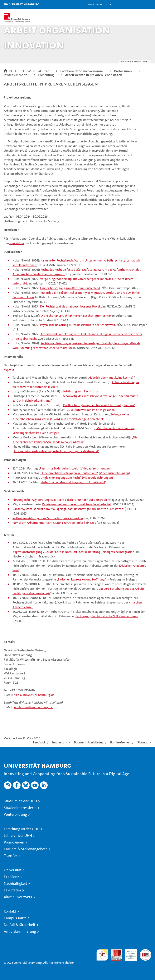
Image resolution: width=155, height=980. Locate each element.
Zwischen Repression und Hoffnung (81, 579)
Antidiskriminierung (20, 931)
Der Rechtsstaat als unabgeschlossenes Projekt (71, 306)
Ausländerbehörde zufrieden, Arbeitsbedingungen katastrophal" (56, 451)
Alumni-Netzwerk (18, 897)
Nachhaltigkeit (15, 883)
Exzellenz (11, 877)
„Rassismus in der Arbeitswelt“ (59, 468)
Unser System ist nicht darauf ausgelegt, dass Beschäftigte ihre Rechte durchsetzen (68, 509)
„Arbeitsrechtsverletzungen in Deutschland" (69, 473)
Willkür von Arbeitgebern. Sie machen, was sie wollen (48, 518)
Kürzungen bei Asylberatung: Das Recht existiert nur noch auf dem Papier (61, 500)
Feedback (39, 742)
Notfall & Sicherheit (20, 925)
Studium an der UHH (20, 801)
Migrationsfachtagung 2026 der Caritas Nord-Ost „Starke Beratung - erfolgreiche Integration (73, 552)
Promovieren (14, 842)
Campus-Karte (15, 918)
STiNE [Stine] (109, 4)
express (9, 370)
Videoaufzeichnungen (95, 468)
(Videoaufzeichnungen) (97, 478)
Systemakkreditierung (145, 951)
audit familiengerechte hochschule (102, 955)
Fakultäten (12, 890)
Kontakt (10, 911)
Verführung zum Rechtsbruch (81, 391)
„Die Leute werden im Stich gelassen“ (92, 410)
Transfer (10, 856)
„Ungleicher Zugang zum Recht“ (60, 478)
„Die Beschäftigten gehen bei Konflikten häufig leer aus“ (99, 405)
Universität (13, 870)
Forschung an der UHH (22, 829)
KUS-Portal (95, 4)
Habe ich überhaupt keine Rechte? (111, 378)
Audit (114, 951)
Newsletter (17, 243)
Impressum (60, 742)
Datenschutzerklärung (89, 742)
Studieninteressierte (20, 808)
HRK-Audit (129, 953)
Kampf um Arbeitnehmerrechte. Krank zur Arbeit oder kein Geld (54, 523)
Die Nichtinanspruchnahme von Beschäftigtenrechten (76, 316)
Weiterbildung (15, 814)
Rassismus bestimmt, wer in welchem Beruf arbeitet (77, 504)
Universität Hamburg (22, 4)
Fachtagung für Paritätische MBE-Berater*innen (107, 616)
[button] (140, 4)
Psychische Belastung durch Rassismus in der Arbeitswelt (78, 325)
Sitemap (143, 742)
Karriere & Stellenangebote (26, 849)
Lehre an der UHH (18, 836)
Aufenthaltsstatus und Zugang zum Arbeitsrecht (73, 482)
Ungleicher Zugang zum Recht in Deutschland (70, 288)
